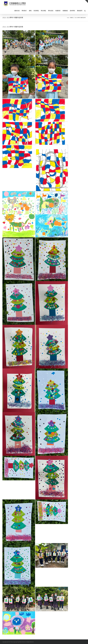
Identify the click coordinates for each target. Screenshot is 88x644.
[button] (85, 11)
